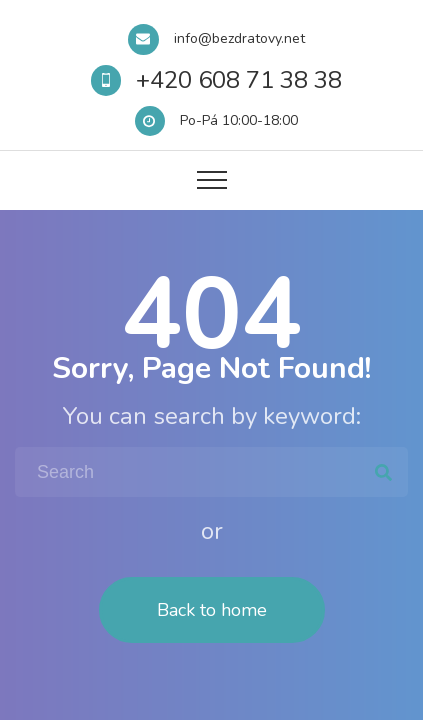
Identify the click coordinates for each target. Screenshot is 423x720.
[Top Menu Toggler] (212, 180)
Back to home (212, 610)
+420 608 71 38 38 (239, 80)
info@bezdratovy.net (239, 38)
